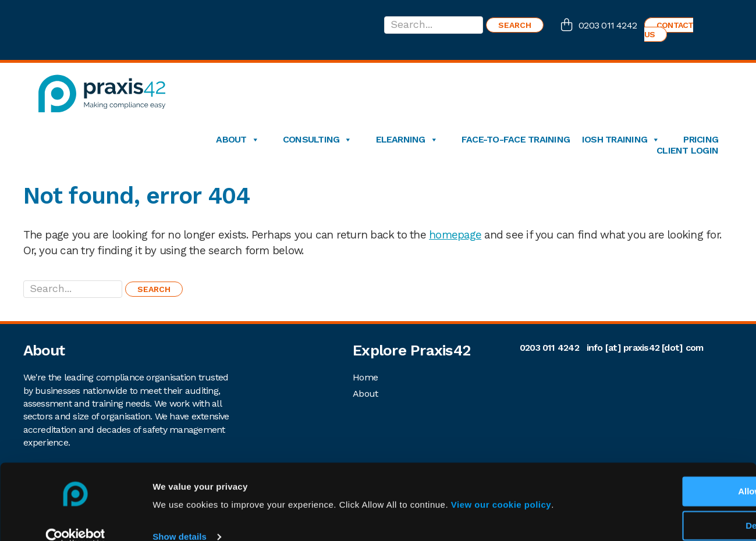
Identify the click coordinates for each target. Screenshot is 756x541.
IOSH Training (621, 140)
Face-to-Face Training (516, 140)
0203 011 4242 (608, 25)
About (237, 140)
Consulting (317, 140)
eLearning (407, 140)
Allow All (659, 473)
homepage (455, 235)
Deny (659, 507)
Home (365, 377)
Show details (180, 518)
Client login (687, 151)
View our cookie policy (501, 486)
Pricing (701, 140)
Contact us (669, 30)
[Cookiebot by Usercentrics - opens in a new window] (75, 518)
